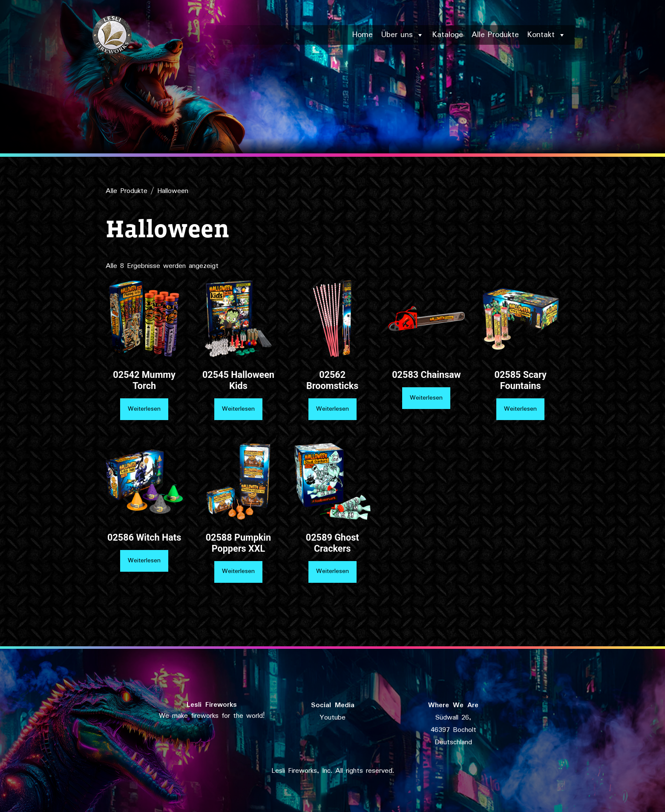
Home (363, 35)
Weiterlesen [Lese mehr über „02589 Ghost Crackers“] (332, 571)
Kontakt (547, 35)
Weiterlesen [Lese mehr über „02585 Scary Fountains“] (520, 409)
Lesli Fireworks (212, 705)
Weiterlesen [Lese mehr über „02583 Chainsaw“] (426, 398)
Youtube (332, 718)
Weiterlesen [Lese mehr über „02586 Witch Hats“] (144, 561)
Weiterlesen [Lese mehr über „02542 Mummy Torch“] (144, 409)
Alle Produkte (495, 35)
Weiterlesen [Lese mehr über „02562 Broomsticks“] (332, 409)
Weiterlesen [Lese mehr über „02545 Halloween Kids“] (238, 409)
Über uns (403, 35)
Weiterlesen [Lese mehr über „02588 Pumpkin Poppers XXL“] (238, 571)
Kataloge (448, 35)
